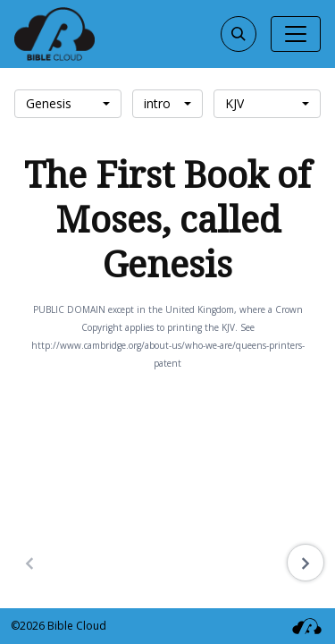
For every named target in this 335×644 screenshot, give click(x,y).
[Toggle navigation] (296, 34)
